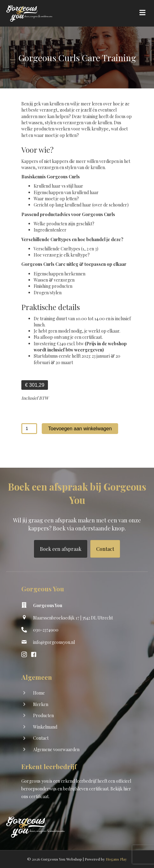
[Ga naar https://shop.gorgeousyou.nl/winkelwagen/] (77, 728)
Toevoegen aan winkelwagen (80, 429)
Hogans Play (116, 859)
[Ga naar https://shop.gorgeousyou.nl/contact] (77, 739)
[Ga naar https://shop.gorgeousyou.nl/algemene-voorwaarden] (77, 750)
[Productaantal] (29, 429)
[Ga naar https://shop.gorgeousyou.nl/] (77, 694)
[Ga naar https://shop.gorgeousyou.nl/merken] (77, 705)
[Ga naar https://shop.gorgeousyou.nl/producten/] (77, 716)
